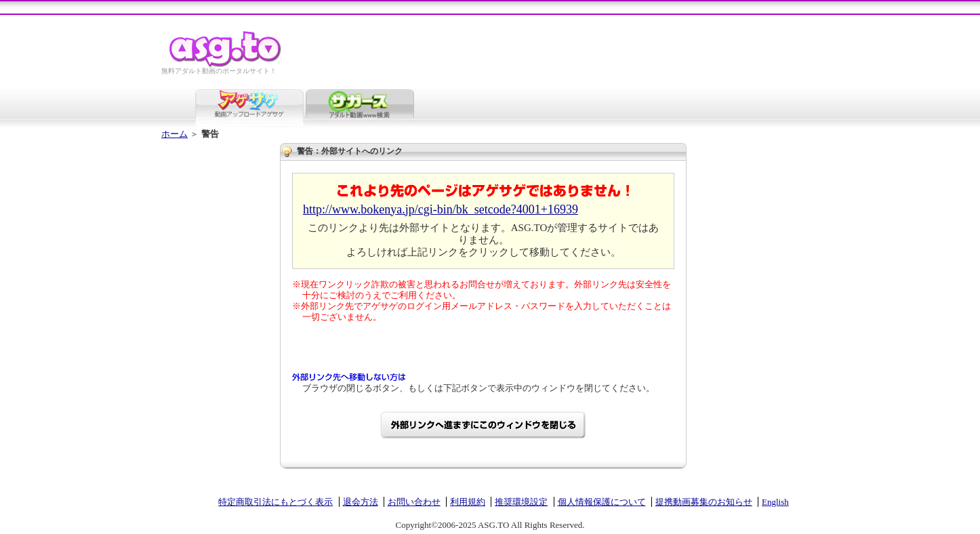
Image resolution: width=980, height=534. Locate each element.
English (775, 502)
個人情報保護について (602, 502)
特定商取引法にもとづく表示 (275, 502)
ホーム (175, 134)
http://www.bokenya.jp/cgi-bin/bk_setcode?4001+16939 (441, 209)
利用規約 (468, 502)
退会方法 (361, 502)
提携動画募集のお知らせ (704, 502)
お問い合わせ (414, 502)
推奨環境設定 (521, 502)
